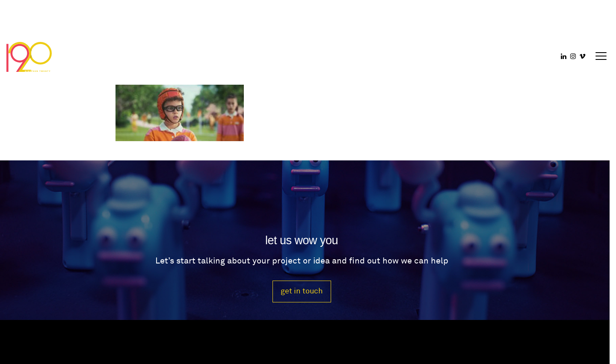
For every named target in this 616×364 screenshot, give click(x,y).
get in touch (302, 291)
